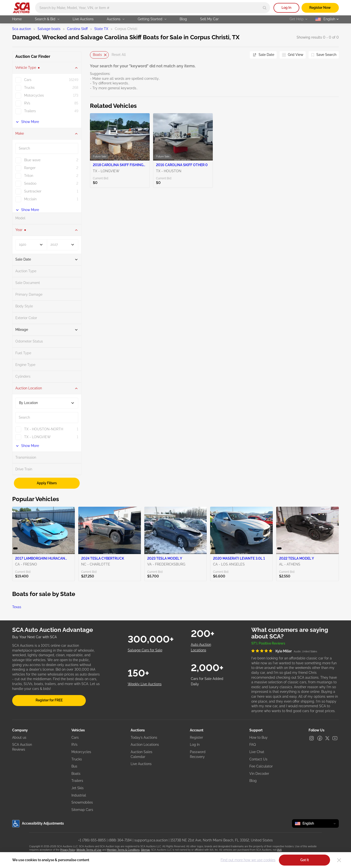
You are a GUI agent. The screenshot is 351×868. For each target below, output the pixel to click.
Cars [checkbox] (28, 80)
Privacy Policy (68, 850)
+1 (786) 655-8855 (92, 840)
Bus (74, 766)
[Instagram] (312, 738)
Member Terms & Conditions (123, 850)
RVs (74, 745)
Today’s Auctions (144, 737)
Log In (286, 8)
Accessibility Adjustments (38, 824)
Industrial (79, 795)
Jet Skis (78, 788)
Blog (183, 19)
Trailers (77, 781)
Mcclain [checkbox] (30, 199)
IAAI (279, 850)
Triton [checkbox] (29, 176)
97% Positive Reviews (268, 643)
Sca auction (22, 29)
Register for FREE (49, 700)
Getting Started (152, 19)
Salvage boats (49, 29)
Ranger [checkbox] (30, 168)
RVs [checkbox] (27, 103)
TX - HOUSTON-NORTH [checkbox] (44, 429)
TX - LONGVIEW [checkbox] (37, 437)
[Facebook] (320, 738)
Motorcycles (81, 752)
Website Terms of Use (89, 850)
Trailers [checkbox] (30, 111)
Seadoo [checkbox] (30, 183)
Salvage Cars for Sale (145, 650)
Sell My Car (209, 19)
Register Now (320, 8)
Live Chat (257, 752)
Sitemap (145, 850)
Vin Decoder (259, 774)
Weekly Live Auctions (145, 684)
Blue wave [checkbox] (32, 160)
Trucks (77, 759)
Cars (75, 737)
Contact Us (258, 759)
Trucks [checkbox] (29, 88)
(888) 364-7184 (120, 840)
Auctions (116, 19)
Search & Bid (47, 19)
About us (19, 737)
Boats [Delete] (100, 55)
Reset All (119, 55)
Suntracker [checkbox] (33, 191)
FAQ (253, 745)
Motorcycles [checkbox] (34, 95)
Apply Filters (47, 483)
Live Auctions (83, 19)
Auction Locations (145, 745)
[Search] (265, 8)
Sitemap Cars (82, 810)
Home (17, 19)
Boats (76, 774)
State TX (101, 29)
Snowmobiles (82, 802)
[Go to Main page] (21, 8)
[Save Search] (324, 55)
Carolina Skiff (77, 29)
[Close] (339, 860)
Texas (17, 607)
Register (196, 737)
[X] (327, 738)
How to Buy (258, 737)
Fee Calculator (261, 766)
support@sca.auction (151, 840)
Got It (305, 860)
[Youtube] (335, 738)
